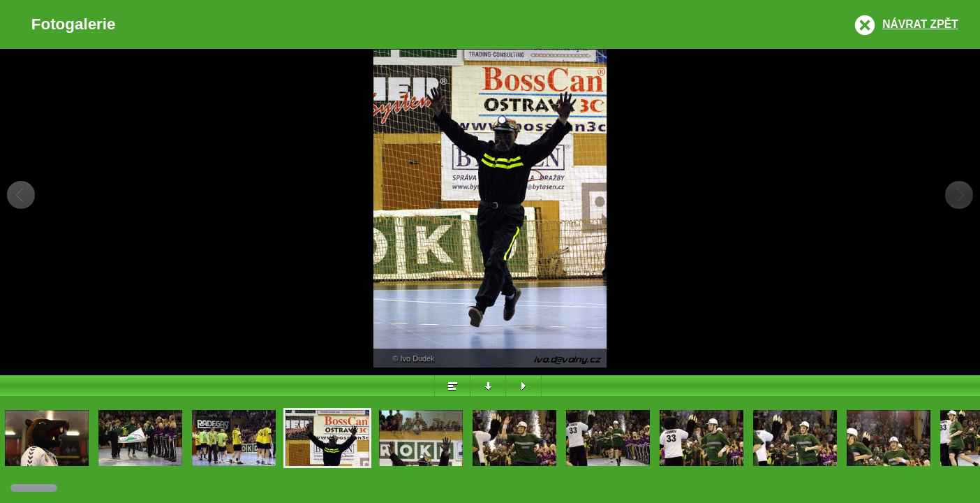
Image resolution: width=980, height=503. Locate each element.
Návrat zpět (920, 24)
